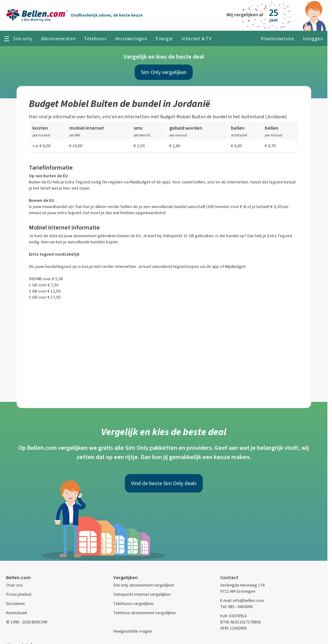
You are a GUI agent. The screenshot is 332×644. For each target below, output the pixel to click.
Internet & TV (196, 39)
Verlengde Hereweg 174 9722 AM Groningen (242, 588)
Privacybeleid (19, 594)
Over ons (15, 585)
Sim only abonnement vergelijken (144, 585)
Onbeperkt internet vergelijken (142, 594)
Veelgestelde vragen (133, 631)
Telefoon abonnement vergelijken (145, 613)
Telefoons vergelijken (133, 604)
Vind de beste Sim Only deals (164, 483)
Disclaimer (16, 604)
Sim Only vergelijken (164, 72)
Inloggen (313, 39)
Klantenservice (278, 39)
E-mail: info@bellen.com (242, 601)
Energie (164, 39)
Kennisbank (17, 613)
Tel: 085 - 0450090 (236, 607)
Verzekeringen (131, 39)
